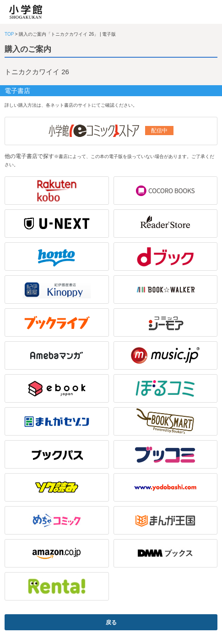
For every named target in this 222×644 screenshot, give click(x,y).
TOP (9, 34)
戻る (111, 622)
